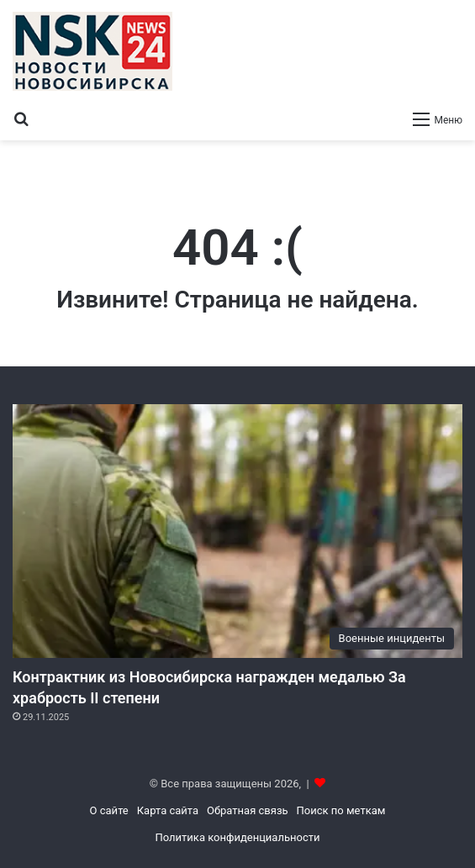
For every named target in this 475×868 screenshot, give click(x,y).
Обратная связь (248, 810)
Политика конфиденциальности (238, 837)
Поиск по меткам (341, 810)
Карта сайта (168, 810)
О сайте (109, 810)
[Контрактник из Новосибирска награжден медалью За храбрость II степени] (237, 531)
